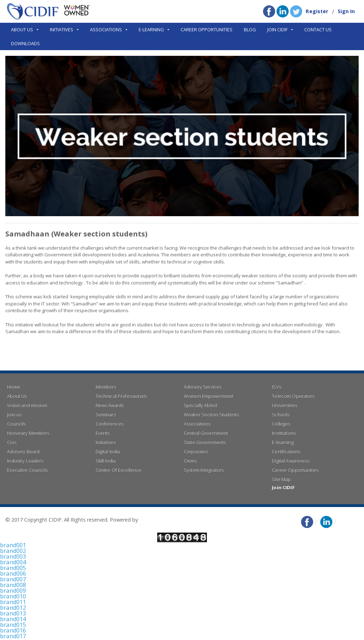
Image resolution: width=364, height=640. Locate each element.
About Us (17, 396)
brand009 (13, 591)
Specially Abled (200, 405)
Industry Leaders (25, 461)
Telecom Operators (293, 396)
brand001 (13, 545)
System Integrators (203, 470)
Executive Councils (27, 470)
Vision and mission (27, 405)
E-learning (282, 442)
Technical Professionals (121, 396)
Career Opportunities (207, 30)
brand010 (13, 596)
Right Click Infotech (162, 520)
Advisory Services (202, 387)
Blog (250, 30)
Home (14, 387)
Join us (14, 415)
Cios (12, 442)
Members (106, 387)
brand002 (13, 551)
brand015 (13, 625)
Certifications (286, 452)
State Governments (204, 442)
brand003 (13, 556)
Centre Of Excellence (118, 470)
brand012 (13, 608)
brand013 (13, 613)
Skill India (105, 461)
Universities (284, 405)
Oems (190, 461)
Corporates (196, 452)
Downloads (25, 43)
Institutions (283, 433)
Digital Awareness (290, 461)
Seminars (106, 415)
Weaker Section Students (211, 415)
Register (318, 11)
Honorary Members (28, 433)
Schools (280, 415)
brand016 (13, 630)
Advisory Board (23, 452)
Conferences (109, 424)
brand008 (13, 585)
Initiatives (105, 442)
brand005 (13, 568)
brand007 (13, 579)
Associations (197, 424)
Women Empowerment (208, 396)
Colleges (281, 424)
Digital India (108, 452)
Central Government (205, 433)
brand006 (13, 574)
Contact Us (318, 30)
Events (103, 433)
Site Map (281, 479)
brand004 (13, 562)
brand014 (13, 619)
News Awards (109, 405)
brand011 (13, 602)
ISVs (276, 387)
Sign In (347, 11)
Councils (16, 424)
